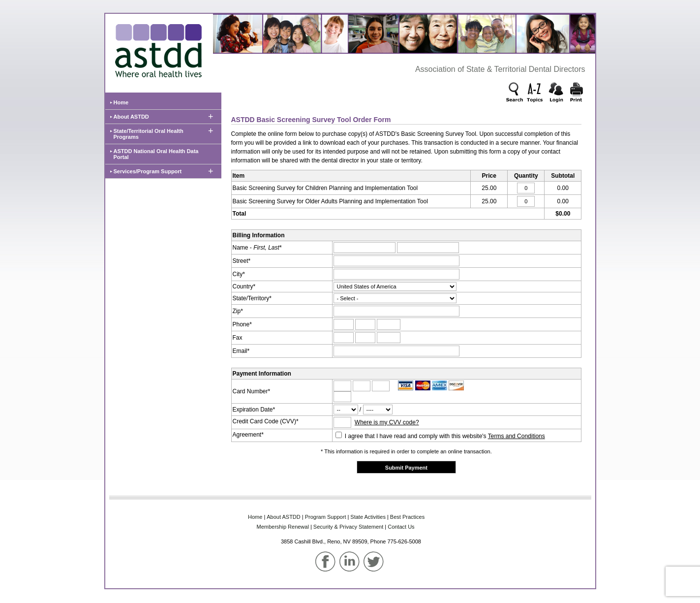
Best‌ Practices (407, 517)
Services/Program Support (148, 171)
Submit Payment (406, 468)
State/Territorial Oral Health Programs (149, 134)
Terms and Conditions (517, 436)
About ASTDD (131, 117)
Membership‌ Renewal (283, 527)
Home (121, 102)
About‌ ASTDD (283, 517)
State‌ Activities (368, 517)
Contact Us (401, 527)
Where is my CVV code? (387, 422)
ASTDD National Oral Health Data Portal (156, 154)
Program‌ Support (326, 517)
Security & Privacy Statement (348, 527)
